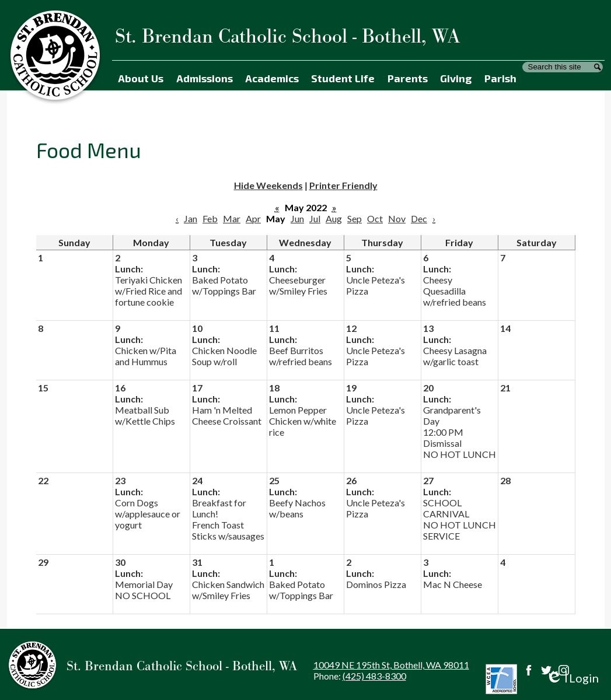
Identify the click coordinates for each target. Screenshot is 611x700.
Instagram (564, 670)
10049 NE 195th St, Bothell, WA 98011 (391, 665)
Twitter (546, 670)
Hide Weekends (268, 185)
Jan (191, 218)
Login (572, 678)
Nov (397, 218)
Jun (297, 218)
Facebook (529, 670)
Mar (232, 218)
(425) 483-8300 (374, 676)
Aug (334, 218)
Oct (375, 218)
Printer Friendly (343, 185)
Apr (253, 218)
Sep (355, 218)
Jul (315, 218)
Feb (210, 218)
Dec (419, 218)
